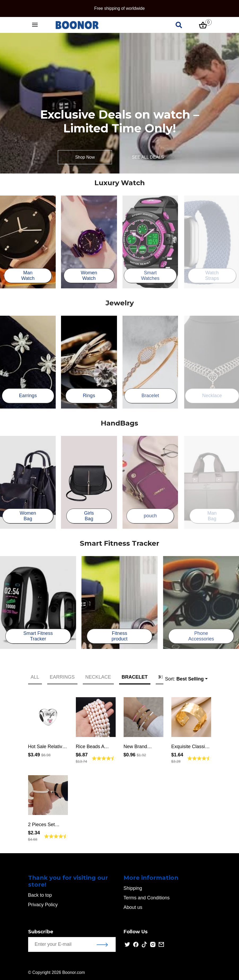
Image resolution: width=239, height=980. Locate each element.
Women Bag (29, 516)
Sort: (184, 679)
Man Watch (29, 276)
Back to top (41, 895)
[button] (160, 677)
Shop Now (85, 157)
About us (134, 907)
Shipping (134, 888)
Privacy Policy (44, 905)
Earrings (29, 396)
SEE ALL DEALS (148, 157)
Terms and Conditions (148, 898)
